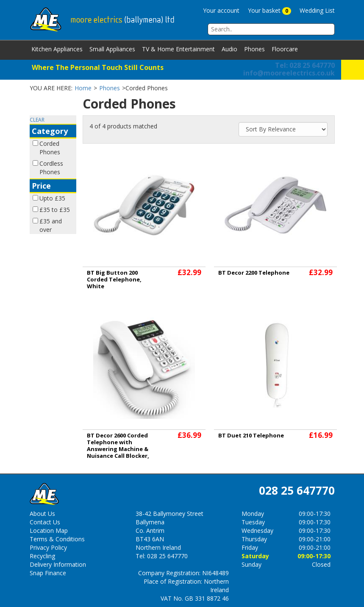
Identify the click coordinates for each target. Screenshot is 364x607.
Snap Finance (48, 573)
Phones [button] (254, 49)
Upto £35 (52, 198)
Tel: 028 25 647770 (305, 65)
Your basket (270, 11)
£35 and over (51, 225)
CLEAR (37, 120)
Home (83, 88)
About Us (42, 514)
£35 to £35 (55, 210)
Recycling (42, 556)
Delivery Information (58, 564)
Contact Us (45, 522)
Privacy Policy (48, 547)
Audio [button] (229, 49)
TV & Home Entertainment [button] (178, 49)
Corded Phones (50, 148)
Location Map (49, 530)
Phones (110, 88)
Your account (221, 10)
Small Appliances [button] (112, 49)
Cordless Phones (51, 168)
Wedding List (317, 10)
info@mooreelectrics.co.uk (289, 73)
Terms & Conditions (57, 539)
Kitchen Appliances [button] (57, 49)
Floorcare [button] (285, 49)
